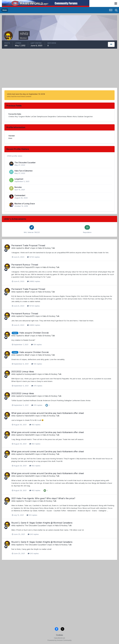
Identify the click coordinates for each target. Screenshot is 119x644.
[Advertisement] (60, 69)
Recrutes (18, 187)
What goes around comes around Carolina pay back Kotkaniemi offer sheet (48, 413)
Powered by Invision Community (60, 640)
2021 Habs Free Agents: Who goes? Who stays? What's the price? (43, 498)
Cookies (60, 635)
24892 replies (34, 281)
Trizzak (28, 501)
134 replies (36, 344)
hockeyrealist (30, 374)
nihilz (13, 248)
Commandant (20, 195)
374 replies (37, 386)
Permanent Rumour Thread (25, 265)
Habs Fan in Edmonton (24, 171)
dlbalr (27, 248)
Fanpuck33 (29, 267)
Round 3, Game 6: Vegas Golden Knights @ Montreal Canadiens (42, 523)
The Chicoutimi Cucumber (25, 163)
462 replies (35, 425)
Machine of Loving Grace (25, 204)
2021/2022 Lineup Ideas (23, 372)
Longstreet (19, 179)
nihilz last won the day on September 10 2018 (26, 94)
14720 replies (33, 257)
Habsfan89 (29, 416)
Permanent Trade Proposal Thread (28, 245)
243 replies (33, 534)
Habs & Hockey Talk (46, 248)
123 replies (32, 515)
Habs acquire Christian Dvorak (34, 333)
